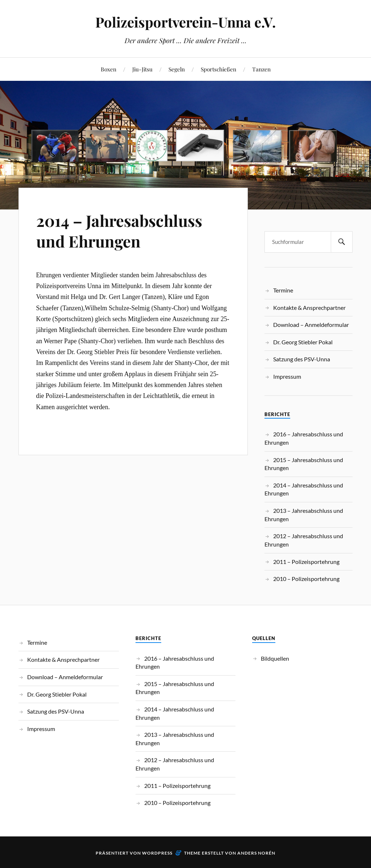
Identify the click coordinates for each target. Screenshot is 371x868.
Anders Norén (256, 853)
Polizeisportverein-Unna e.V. (185, 22)
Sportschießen (218, 69)
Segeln (177, 69)
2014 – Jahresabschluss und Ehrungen (120, 231)
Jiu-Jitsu (142, 69)
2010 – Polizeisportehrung (306, 579)
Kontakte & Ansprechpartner (309, 308)
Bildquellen (275, 658)
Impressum (287, 376)
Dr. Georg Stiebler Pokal (303, 342)
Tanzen (261, 69)
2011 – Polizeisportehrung (306, 562)
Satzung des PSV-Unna (302, 359)
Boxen (109, 69)
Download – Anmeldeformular (311, 325)
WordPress (157, 853)
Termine (283, 290)
